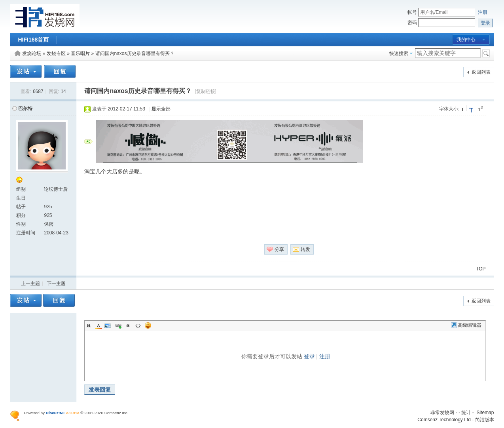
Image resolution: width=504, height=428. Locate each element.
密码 (412, 23)
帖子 (21, 207)
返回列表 (481, 72)
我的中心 (466, 40)
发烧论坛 (32, 53)
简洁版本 (485, 420)
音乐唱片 (80, 53)
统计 (466, 413)
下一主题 (56, 283)
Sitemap (485, 413)
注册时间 (26, 233)
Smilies (148, 325)
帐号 (412, 12)
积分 (21, 215)
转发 (305, 249)
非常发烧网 (442, 413)
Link (118, 325)
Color (99, 325)
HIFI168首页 (33, 40)
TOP (481, 269)
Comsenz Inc (116, 413)
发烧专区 (56, 53)
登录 (309, 356)
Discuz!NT (56, 413)
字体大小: (449, 109)
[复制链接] (206, 91)
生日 (21, 198)
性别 (21, 224)
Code (138, 325)
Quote (128, 325)
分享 (279, 249)
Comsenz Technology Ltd (444, 420)
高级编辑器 (466, 325)
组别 (21, 189)
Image (108, 325)
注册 (483, 12)
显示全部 (161, 109)
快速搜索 (399, 53)
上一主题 (30, 283)
